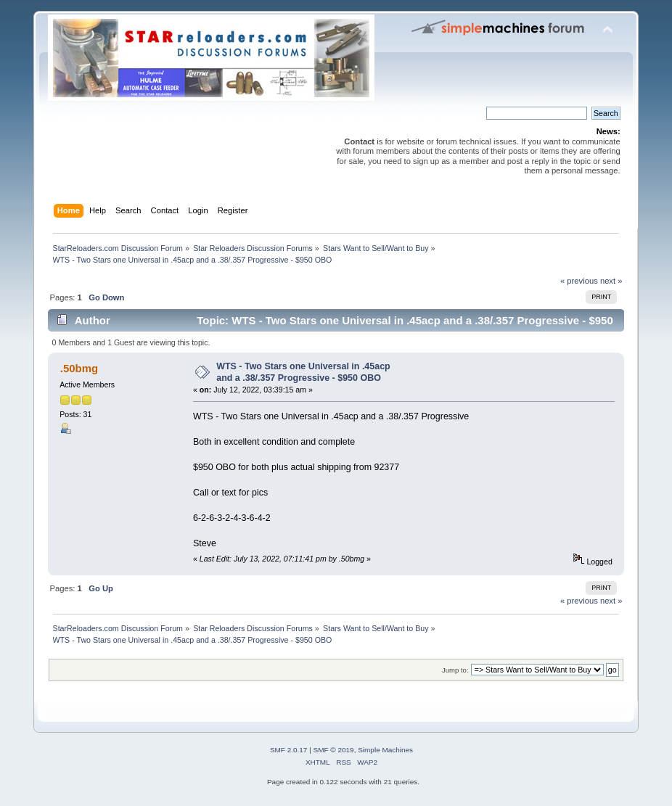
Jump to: (455, 670)
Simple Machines (385, 750)
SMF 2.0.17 (289, 750)
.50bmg (79, 368)
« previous (579, 281)
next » (611, 281)
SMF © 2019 (334, 750)
